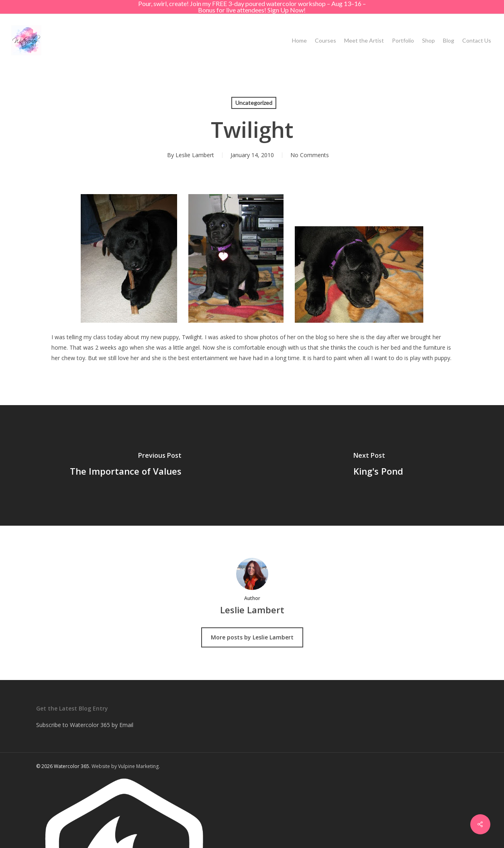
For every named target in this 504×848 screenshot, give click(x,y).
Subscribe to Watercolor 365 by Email (85, 725)
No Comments (310, 155)
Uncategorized (254, 103)
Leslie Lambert (195, 155)
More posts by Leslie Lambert (252, 637)
